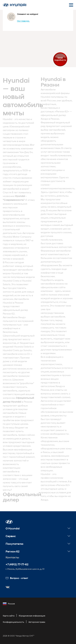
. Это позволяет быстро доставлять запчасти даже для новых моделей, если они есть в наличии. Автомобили (18, 292)
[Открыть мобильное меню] (71, 5)
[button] (9, 522)
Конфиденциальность (13, 622)
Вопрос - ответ (17, 578)
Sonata (27, 350)
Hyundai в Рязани (13, 303)
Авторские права (37, 622)
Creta (16, 281)
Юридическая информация (32, 616)
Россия (9, 604)
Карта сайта (9, 616)
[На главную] (15, 5)
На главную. (23, 21)
